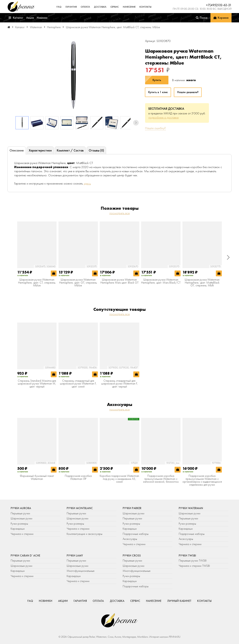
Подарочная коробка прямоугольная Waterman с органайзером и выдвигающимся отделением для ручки (202, 480)
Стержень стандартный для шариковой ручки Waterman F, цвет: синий (78, 384)
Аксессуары (130, 539)
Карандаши (18, 529)
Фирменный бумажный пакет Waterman (37, 477)
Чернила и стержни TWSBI (194, 566)
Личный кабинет (179, 601)
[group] (73, 76)
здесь (87, 183)
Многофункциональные (81, 571)
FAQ (59, 7)
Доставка (100, 7)
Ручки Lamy (75, 556)
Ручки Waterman (191, 508)
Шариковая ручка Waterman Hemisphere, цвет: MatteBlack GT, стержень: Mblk (202, 283)
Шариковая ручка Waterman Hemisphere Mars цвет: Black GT (119, 281)
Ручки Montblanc (80, 508)
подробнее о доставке (164, 117)
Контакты (145, 7)
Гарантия (71, 7)
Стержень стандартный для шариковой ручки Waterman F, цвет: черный (119, 384)
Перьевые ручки (20, 513)
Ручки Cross (132, 556)
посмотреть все (120, 213)
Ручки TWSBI (187, 556)
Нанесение (129, 7)
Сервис (115, 7)
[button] (136, 123)
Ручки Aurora (21, 508)
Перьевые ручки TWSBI (193, 561)
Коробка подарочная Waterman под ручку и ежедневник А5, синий (119, 479)
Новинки (46, 601)
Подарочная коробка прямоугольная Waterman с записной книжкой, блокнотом (161, 479)
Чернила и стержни (22, 534)
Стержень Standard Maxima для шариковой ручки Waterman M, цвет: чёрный (37, 384)
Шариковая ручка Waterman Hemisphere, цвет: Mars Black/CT (161, 281)
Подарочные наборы (136, 534)
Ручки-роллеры (19, 524)
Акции (63, 601)
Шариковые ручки (21, 518)
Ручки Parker (132, 508)
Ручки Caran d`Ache (25, 556)
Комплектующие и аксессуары (84, 534)
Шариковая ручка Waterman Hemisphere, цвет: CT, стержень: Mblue (37, 283)
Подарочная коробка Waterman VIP (78, 477)
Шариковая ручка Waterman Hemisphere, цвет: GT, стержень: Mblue (78, 283)
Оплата (85, 7)
